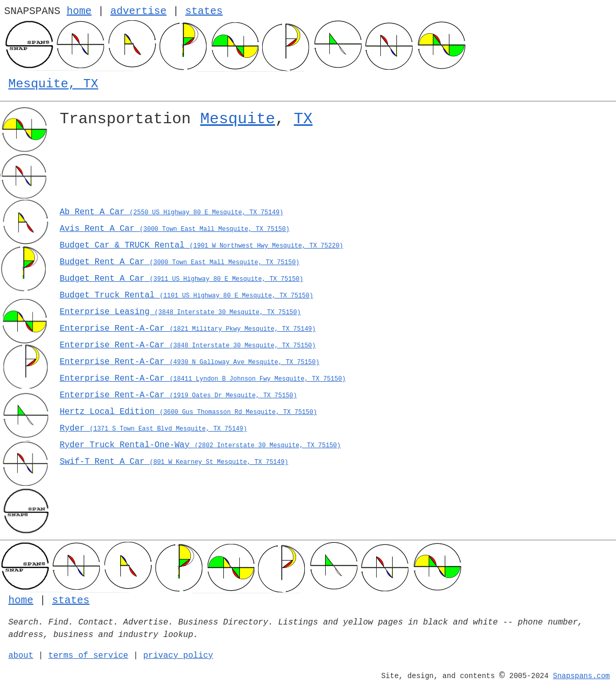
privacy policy (178, 656)
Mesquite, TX (53, 84)
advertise (138, 11)
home (79, 11)
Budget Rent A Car (180, 262)
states (204, 11)
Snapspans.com (581, 676)
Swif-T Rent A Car (174, 462)
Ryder (153, 428)
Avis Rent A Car (175, 229)
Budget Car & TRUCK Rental (202, 245)
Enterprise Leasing (180, 312)
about (21, 656)
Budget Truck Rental (187, 295)
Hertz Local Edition (188, 412)
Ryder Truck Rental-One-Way (200, 445)
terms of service (88, 656)
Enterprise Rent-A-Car (188, 329)
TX (303, 119)
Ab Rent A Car (172, 212)
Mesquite (238, 119)
